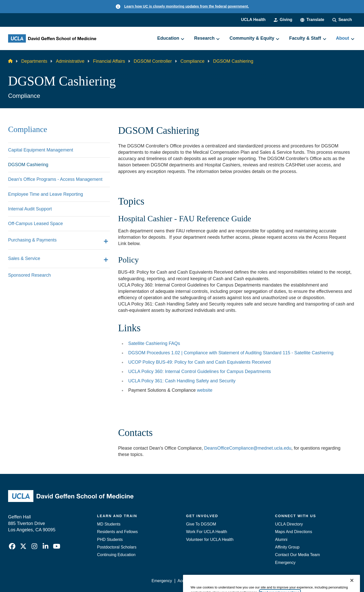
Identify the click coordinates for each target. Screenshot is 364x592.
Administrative (70, 61)
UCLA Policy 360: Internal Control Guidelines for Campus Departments (199, 371)
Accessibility (188, 581)
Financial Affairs (109, 61)
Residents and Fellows (117, 532)
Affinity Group (287, 547)
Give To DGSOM (201, 524)
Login (308, 581)
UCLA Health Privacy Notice (273, 581)
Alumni (281, 540)
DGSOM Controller (153, 61)
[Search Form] (342, 20)
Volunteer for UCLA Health (210, 540)
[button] (312, 20)
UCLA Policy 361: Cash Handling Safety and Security (182, 381)
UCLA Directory (289, 524)
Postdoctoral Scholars (117, 547)
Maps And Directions (294, 532)
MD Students (109, 524)
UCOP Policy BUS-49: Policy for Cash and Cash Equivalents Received (199, 362)
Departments (34, 61)
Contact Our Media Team (298, 555)
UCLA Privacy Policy (223, 581)
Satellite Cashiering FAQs (154, 343)
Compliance (192, 61)
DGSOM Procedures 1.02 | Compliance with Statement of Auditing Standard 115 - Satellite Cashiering (231, 353)
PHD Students (110, 540)
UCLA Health (253, 20)
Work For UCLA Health (207, 532)
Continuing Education (116, 555)
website (205, 390)
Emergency (285, 563)
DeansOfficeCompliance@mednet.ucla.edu (248, 448)
